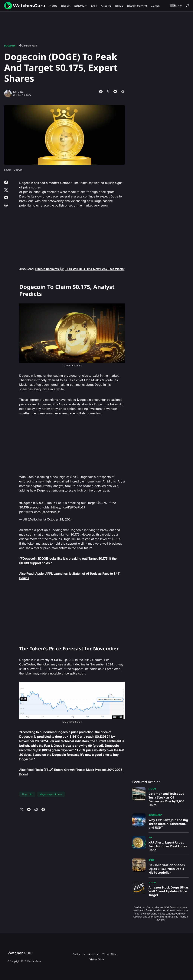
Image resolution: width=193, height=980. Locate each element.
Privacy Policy (96, 959)
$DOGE (41, 503)
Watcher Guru (20, 953)
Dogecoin (10, 46)
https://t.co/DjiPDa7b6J (68, 507)
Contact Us (79, 954)
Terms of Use (109, 954)
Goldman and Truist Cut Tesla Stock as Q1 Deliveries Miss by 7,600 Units (166, 799)
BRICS (151, 860)
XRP (160, 815)
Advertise (93, 954)
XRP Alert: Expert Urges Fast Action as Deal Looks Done (168, 846)
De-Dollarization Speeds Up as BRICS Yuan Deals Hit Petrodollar (167, 869)
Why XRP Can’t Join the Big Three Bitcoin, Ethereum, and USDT (168, 824)
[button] (176, 6)
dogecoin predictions (51, 794)
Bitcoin (153, 815)
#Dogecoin (27, 503)
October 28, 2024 (60, 519)
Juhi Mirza (18, 92)
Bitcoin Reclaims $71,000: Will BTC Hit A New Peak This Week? (80, 269)
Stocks (152, 789)
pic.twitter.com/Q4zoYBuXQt (39, 512)
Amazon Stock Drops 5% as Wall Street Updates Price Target (169, 891)
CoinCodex (27, 664)
